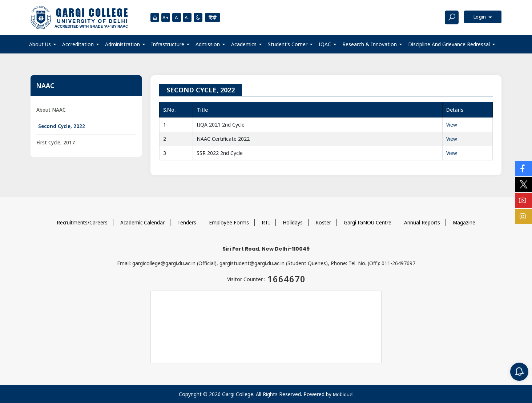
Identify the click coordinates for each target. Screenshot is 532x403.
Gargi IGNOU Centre (368, 222)
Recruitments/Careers (81, 222)
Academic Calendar (142, 222)
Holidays (293, 222)
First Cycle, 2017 (56, 143)
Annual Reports (423, 222)
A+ (166, 18)
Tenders (187, 222)
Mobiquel (343, 394)
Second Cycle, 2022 (62, 126)
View (452, 124)
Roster (324, 222)
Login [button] (479, 17)
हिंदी (215, 17)
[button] (43, 44)
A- (189, 18)
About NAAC (51, 110)
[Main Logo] (79, 17)
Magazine (466, 222)
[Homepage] (155, 17)
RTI (266, 222)
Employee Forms (229, 222)
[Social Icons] (524, 168)
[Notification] (519, 372)
